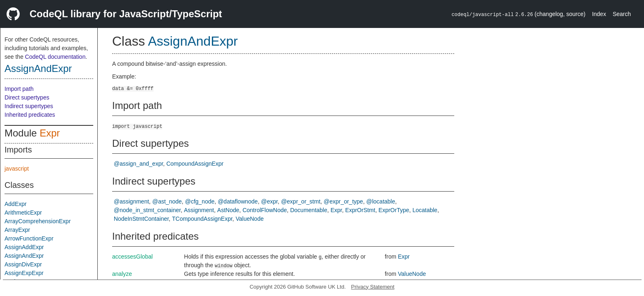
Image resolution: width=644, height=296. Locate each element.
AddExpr (16, 204)
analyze (122, 274)
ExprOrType (394, 210)
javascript (17, 169)
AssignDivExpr (23, 264)
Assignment (199, 210)
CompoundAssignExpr (195, 164)
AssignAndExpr (38, 68)
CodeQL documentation (55, 57)
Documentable (308, 210)
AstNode (228, 210)
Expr (49, 133)
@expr (270, 201)
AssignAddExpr (24, 247)
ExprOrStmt (360, 210)
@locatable (381, 201)
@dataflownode (238, 201)
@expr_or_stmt (301, 201)
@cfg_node (200, 201)
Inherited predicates (30, 115)
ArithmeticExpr (23, 213)
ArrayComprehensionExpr (38, 221)
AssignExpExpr (24, 273)
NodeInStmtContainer (141, 219)
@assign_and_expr (138, 164)
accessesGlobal (132, 257)
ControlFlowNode (264, 210)
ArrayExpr (17, 230)
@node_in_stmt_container (147, 210)
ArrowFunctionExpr (29, 238)
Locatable (425, 210)
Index (599, 14)
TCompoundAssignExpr (202, 219)
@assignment (131, 201)
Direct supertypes (27, 97)
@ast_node (167, 201)
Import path (19, 89)
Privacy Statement (373, 287)
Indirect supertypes (29, 106)
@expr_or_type (343, 201)
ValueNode (250, 219)
